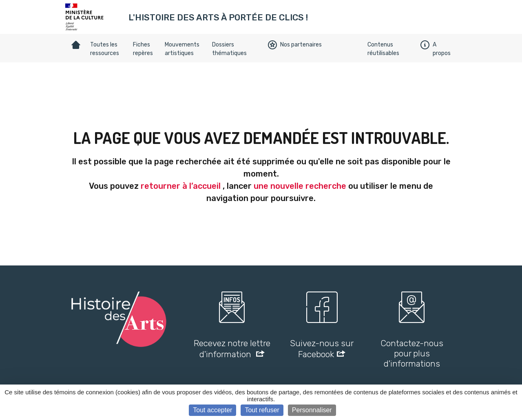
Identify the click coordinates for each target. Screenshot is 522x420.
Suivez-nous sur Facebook (322, 349)
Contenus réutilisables (383, 49)
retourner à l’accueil (181, 186)
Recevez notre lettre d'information (232, 349)
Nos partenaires (295, 45)
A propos (436, 49)
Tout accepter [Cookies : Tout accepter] (212, 410)
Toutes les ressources (105, 49)
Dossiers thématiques (229, 49)
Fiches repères (143, 49)
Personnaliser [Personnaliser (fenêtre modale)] (312, 410)
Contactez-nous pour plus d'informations (412, 353)
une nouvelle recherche (300, 186)
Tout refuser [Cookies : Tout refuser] (262, 410)
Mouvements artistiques (182, 49)
